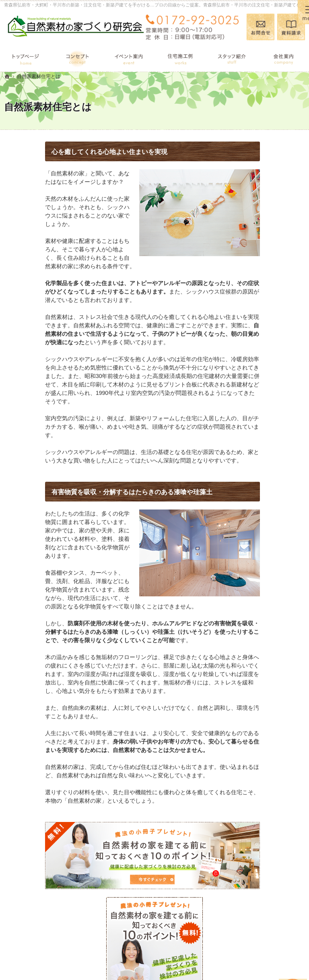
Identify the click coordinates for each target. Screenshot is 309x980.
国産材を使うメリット (270, 360)
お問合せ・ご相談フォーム (268, 916)
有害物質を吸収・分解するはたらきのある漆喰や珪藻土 (91, 492)
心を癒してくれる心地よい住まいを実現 (68, 152)
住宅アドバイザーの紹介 (270, 487)
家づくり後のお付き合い (270, 433)
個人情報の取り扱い (267, 568)
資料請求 (291, 27)
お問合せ (261, 27)
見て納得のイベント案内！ (270, 325)
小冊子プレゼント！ (267, 521)
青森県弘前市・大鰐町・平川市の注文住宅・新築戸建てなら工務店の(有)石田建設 (173, 961)
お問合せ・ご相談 (264, 537)
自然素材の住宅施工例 (270, 391)
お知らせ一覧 (258, 553)
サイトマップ (258, 584)
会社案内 (253, 452)
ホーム (250, 306)
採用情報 (253, 506)
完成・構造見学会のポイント (270, 410)
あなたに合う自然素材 (270, 376)
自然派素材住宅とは (267, 344)
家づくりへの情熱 (264, 468)
